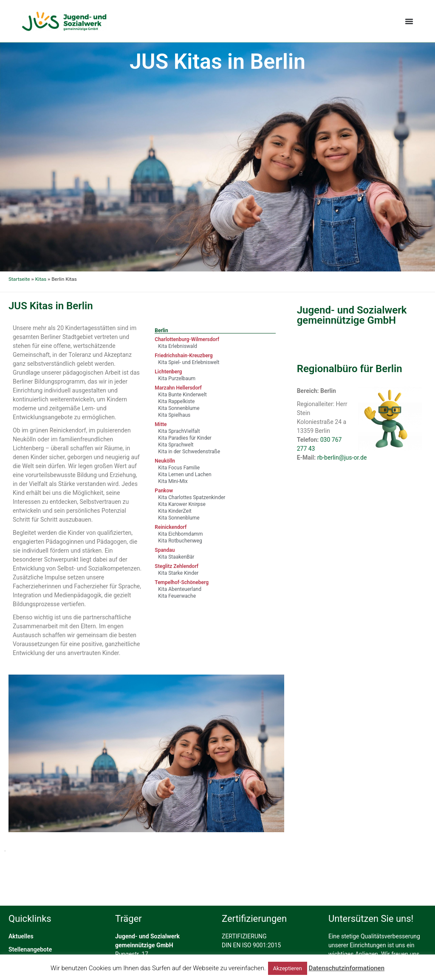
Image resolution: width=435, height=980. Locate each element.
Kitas (41, 279)
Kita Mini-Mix (173, 481)
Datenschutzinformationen (346, 968)
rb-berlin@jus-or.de (342, 458)
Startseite (19, 279)
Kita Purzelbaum (177, 378)
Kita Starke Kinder (178, 573)
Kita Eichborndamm (180, 534)
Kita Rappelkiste (176, 401)
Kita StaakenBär (176, 557)
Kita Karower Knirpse (182, 504)
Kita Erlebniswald (178, 346)
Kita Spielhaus (174, 415)
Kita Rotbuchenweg (180, 541)
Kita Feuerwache (177, 596)
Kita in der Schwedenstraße (189, 452)
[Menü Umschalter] (409, 21)
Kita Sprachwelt (176, 445)
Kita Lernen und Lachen (185, 474)
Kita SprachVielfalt (179, 431)
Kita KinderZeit (175, 511)
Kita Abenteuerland (180, 589)
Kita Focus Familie (179, 468)
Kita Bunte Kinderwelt (182, 395)
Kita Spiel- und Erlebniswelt (189, 362)
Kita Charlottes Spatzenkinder (192, 497)
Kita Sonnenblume (179, 408)
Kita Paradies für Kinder (185, 438)
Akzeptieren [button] (288, 968)
